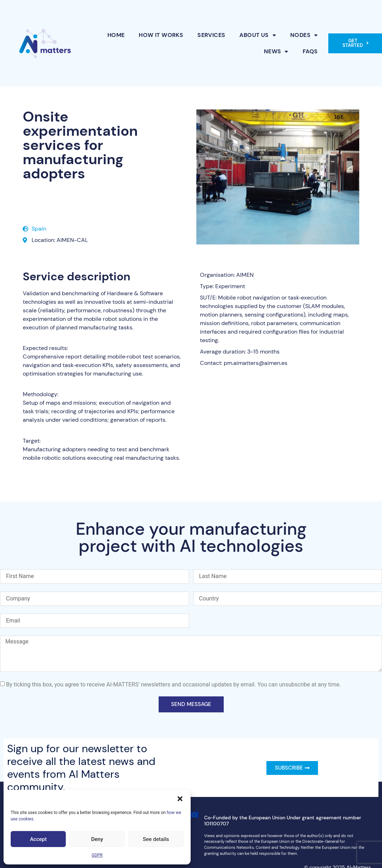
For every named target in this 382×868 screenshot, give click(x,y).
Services (211, 35)
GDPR (97, 855)
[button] (180, 799)
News (276, 52)
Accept (38, 839)
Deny (97, 839)
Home (116, 35)
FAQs (310, 51)
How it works (161, 35)
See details (156, 839)
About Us (258, 35)
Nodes (304, 35)
